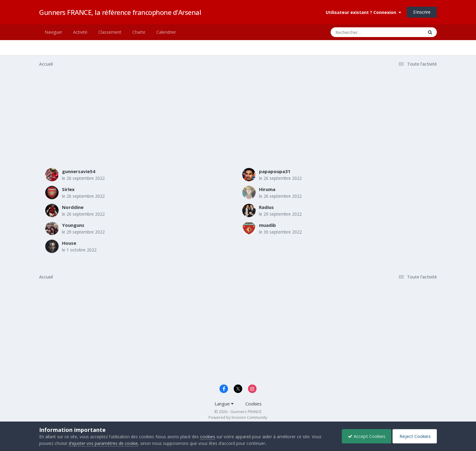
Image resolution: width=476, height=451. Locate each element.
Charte (139, 32)
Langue (224, 404)
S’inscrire (422, 12)
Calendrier (166, 32)
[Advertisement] (150, 119)
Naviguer (53, 32)
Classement (110, 32)
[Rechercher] (360, 32)
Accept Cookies (365, 436)
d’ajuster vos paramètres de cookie (103, 443)
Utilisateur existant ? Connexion (363, 12)
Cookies (253, 404)
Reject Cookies (414, 436)
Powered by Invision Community (238, 417)
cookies (208, 437)
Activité (80, 32)
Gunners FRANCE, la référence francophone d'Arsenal (120, 12)
